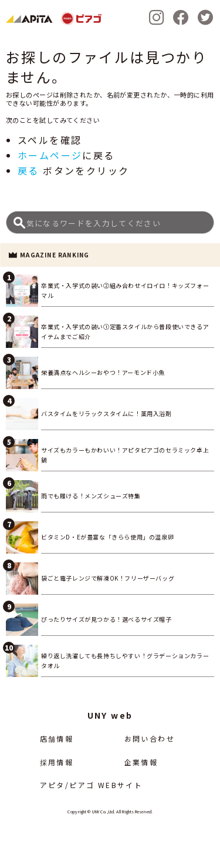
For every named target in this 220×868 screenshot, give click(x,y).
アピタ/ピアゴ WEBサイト (92, 785)
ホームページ (50, 155)
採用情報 (57, 762)
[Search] (110, 222)
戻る (28, 170)
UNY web (110, 715)
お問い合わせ (150, 738)
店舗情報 (57, 738)
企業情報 (141, 762)
